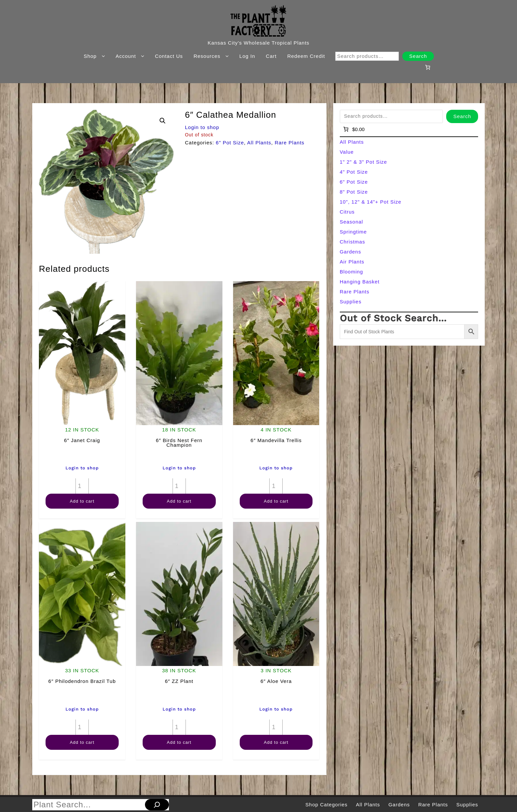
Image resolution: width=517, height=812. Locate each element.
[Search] (157, 805)
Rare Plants (289, 143)
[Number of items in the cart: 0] (428, 67)
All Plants (259, 143)
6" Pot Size (230, 143)
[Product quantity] (82, 486)
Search (418, 56)
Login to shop (202, 127)
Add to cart (82, 501)
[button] (163, 121)
